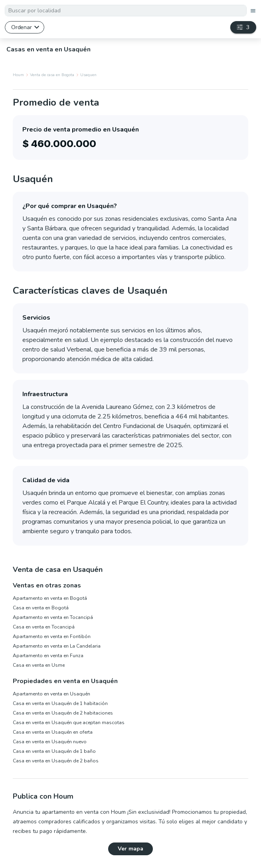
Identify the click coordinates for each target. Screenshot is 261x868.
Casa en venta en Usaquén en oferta (53, 732)
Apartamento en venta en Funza (48, 656)
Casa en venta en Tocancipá (44, 627)
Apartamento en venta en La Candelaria (57, 646)
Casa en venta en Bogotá (41, 608)
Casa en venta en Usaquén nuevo (50, 742)
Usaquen (88, 75)
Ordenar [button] (21, 27)
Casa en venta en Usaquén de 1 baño (54, 751)
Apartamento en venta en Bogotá (50, 598)
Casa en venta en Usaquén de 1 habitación (60, 703)
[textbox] (126, 11)
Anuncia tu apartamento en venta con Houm (69, 812)
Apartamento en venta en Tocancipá (53, 617)
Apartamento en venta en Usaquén (51, 694)
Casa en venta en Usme (39, 665)
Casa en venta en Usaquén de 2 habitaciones (63, 713)
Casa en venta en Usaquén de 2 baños (56, 761)
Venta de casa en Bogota (52, 75)
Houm (18, 75)
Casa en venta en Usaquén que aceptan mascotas (69, 723)
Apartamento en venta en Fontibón (52, 636)
